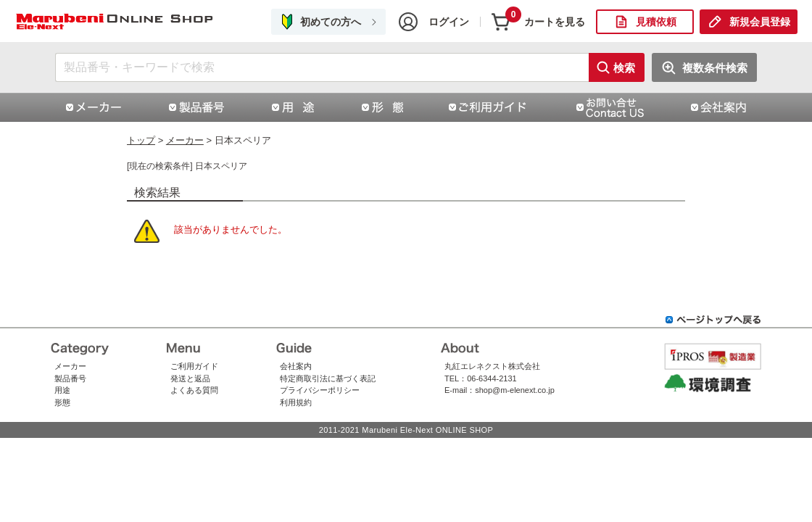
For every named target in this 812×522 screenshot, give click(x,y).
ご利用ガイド (194, 366)
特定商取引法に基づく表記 (328, 378)
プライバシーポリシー (320, 390)
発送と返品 (190, 378)
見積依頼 (656, 22)
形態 (62, 402)
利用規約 (296, 402)
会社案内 (296, 366)
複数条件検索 (715, 68)
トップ (141, 140)
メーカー (185, 140)
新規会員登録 (760, 22)
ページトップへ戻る (713, 320)
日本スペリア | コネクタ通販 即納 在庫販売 (116, 22)
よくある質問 (194, 390)
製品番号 (70, 378)
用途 (62, 390)
